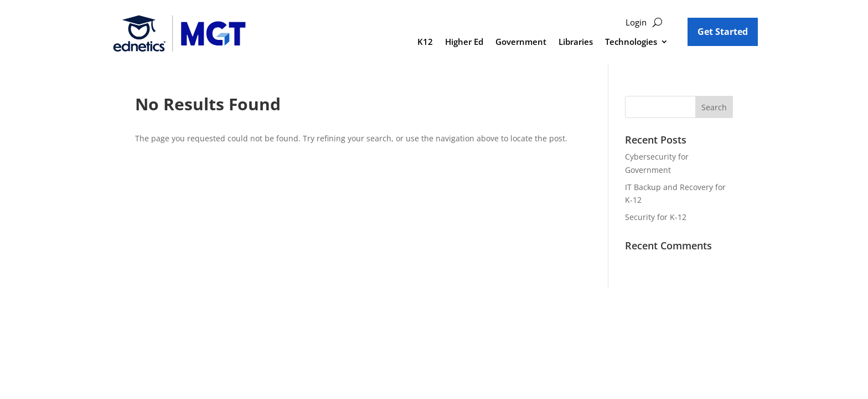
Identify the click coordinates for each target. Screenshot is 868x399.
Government (521, 42)
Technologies (631, 42)
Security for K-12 (656, 217)
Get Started (723, 32)
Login (636, 23)
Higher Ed (464, 42)
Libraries (576, 42)
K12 (425, 42)
